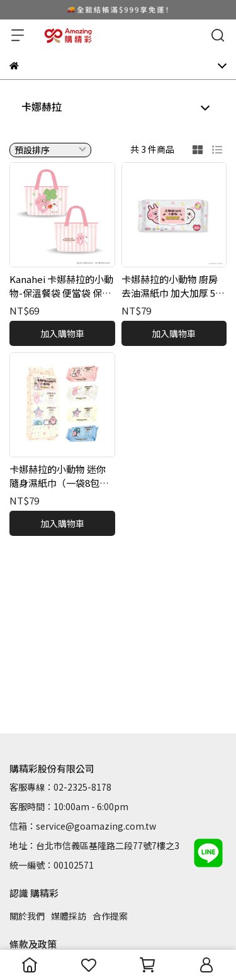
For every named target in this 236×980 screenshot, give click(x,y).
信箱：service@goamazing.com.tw (83, 826)
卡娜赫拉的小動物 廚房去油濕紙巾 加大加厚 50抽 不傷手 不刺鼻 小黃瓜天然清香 (171, 287)
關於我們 (27, 916)
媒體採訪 (69, 916)
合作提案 (110, 916)
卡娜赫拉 (42, 106)
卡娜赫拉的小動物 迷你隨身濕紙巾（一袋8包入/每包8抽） (61, 476)
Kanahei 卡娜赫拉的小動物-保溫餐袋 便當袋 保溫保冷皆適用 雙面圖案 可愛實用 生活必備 (61, 287)
